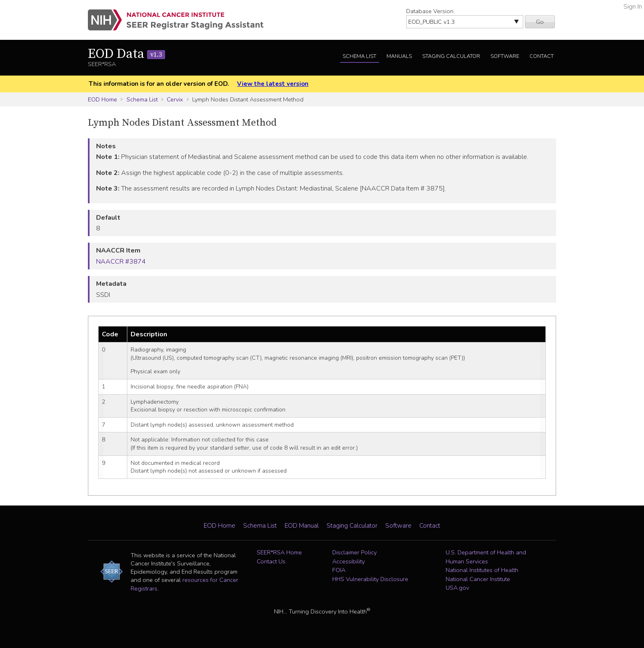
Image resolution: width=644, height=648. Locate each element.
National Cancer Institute (478, 579)
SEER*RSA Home (279, 552)
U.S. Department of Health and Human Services (486, 557)
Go (540, 22)
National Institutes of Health (482, 570)
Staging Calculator (451, 56)
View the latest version (273, 84)
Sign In (633, 7)
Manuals (399, 56)
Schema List (359, 56)
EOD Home (102, 99)
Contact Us (271, 561)
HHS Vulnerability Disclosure (370, 579)
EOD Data (126, 54)
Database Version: (430, 11)
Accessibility (348, 561)
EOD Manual (302, 526)
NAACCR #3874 (121, 262)
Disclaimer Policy (354, 552)
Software (505, 56)
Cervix (175, 99)
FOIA (339, 570)
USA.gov (457, 588)
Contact (542, 56)
